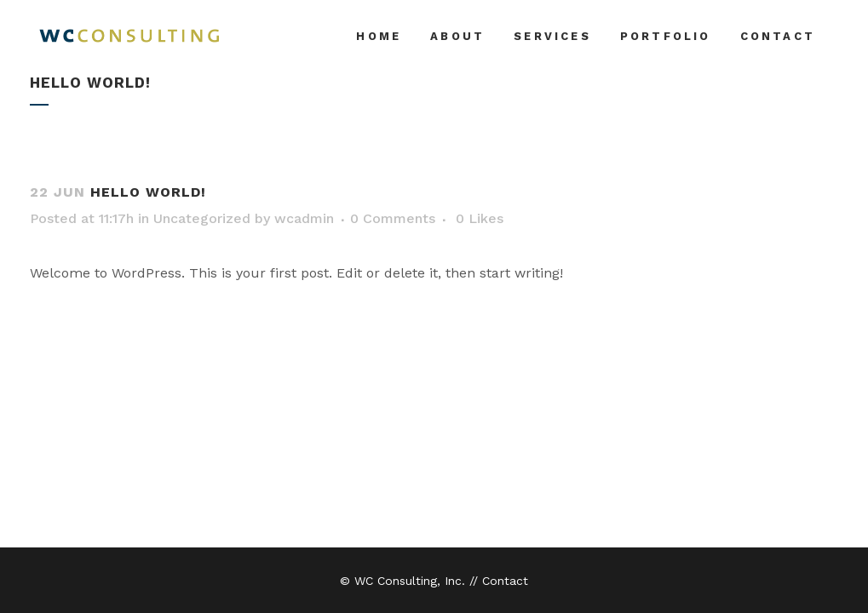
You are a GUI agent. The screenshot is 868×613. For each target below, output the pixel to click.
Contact (505, 581)
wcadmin (304, 218)
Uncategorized (202, 218)
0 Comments (393, 218)
